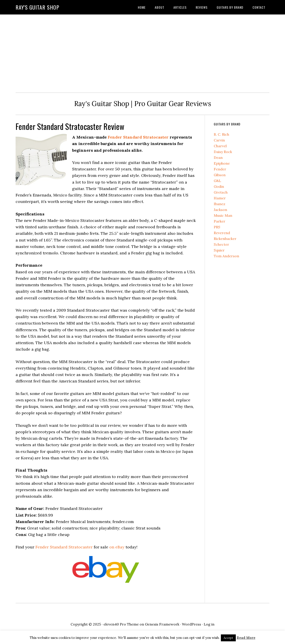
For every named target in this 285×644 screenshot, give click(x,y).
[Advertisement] (142, 52)
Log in (209, 624)
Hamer (220, 198)
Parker (220, 221)
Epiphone (222, 163)
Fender (220, 169)
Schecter (221, 244)
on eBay (117, 547)
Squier (219, 250)
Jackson (220, 210)
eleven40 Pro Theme (121, 624)
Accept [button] (228, 638)
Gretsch (221, 192)
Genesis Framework (162, 624)
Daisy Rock (223, 152)
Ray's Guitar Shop (37, 7)
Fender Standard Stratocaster (138, 137)
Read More (246, 638)
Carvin (219, 140)
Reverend (222, 233)
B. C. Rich (221, 134)
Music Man (223, 215)
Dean (218, 157)
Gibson (220, 175)
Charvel (220, 146)
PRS (217, 227)
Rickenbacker (225, 239)
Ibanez (220, 204)
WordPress (191, 624)
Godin (219, 186)
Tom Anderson (226, 256)
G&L (217, 181)
